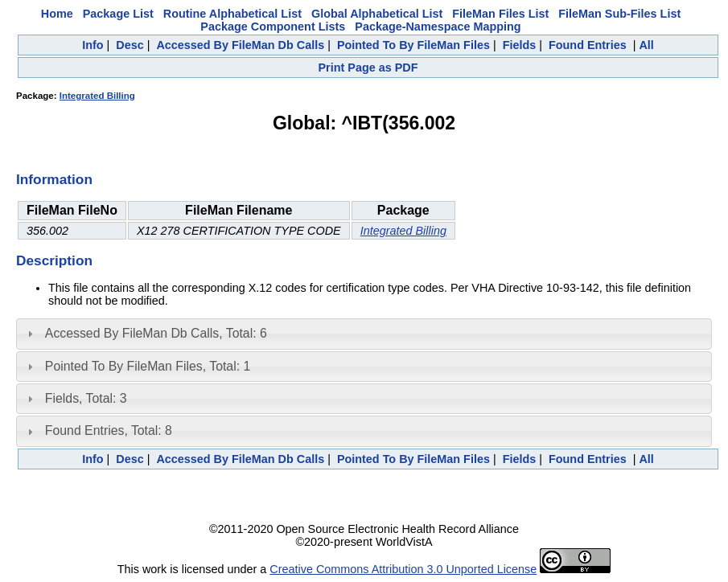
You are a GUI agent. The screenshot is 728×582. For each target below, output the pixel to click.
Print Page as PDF (368, 68)
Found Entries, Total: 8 (109, 430)
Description (54, 260)
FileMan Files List (500, 14)
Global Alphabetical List (377, 14)
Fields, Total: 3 (86, 398)
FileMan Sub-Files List (619, 14)
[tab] (364, 334)
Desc (130, 45)
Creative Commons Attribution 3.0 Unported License (403, 569)
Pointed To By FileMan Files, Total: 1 (148, 366)
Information (54, 179)
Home (57, 14)
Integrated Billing (97, 96)
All (646, 45)
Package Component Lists (273, 27)
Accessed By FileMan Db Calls (240, 45)
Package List (118, 14)
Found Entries (588, 45)
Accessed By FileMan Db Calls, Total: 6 (156, 333)
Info (93, 45)
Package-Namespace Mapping (438, 27)
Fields (520, 45)
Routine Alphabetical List (232, 14)
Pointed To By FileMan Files (413, 45)
